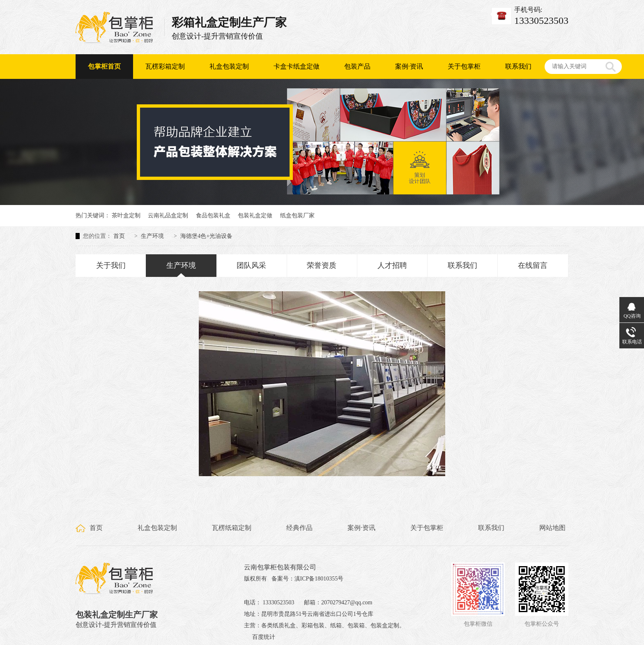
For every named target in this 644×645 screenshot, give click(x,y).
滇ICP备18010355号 (319, 579)
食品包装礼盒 (213, 215)
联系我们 (518, 66)
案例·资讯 (409, 66)
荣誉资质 (322, 265)
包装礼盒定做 (255, 215)
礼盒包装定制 (229, 66)
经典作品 (299, 528)
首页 (119, 236)
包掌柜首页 (104, 66)
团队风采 (251, 265)
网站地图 (552, 528)
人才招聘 (392, 265)
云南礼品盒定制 (168, 215)
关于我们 (111, 265)
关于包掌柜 (464, 66)
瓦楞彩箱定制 (165, 66)
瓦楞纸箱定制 (232, 528)
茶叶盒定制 (126, 215)
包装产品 (357, 66)
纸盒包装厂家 (297, 215)
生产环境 (152, 236)
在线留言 (533, 265)
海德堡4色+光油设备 (206, 236)
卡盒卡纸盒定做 (297, 66)
